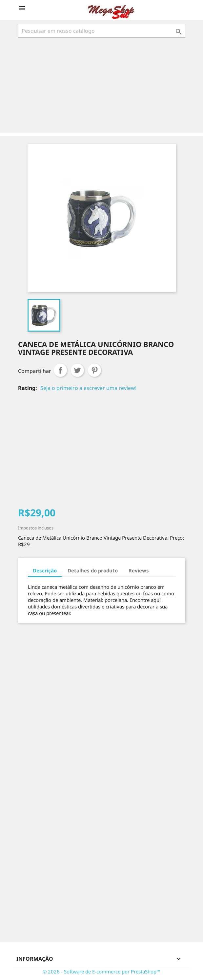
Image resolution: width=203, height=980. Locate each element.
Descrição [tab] (45, 570)
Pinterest (94, 370)
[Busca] (102, 31)
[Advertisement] (103, 86)
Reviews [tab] (139, 570)
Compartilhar (60, 370)
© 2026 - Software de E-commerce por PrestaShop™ (102, 971)
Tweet (77, 370)
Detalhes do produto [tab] (93, 570)
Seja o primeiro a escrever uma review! (88, 388)
